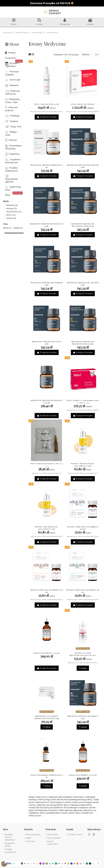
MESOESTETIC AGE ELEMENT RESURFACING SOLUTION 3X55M (47, 717)
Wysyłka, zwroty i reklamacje (10, 837)
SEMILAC (11, 218)
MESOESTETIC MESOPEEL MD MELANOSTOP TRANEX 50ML (83, 225)
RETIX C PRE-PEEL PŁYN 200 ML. (47, 104)
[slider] (4, 233)
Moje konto (52, 835)
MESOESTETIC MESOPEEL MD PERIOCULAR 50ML (47, 225)
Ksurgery (11, 208)
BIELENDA (12, 205)
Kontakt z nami (75, 835)
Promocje (31, 841)
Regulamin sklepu (10, 845)
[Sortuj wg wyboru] (87, 55)
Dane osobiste (54, 838)
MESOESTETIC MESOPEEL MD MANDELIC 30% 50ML (47, 401)
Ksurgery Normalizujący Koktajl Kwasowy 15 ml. (47, 776)
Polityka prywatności (10, 851)
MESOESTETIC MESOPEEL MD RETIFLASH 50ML (83, 166)
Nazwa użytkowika (52, 843)
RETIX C (11, 215)
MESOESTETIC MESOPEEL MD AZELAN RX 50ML (83, 284)
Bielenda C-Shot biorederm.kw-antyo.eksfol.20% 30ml (83, 465)
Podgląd (83, 668)
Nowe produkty (33, 835)
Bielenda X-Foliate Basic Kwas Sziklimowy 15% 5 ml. (83, 528)
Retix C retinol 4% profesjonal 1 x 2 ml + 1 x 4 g (47, 465)
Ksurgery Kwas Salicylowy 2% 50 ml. (47, 653)
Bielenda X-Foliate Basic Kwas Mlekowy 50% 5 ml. (47, 591)
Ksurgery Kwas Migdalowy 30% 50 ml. (83, 775)
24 (97, 55)
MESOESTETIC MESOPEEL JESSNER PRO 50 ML (47, 166)
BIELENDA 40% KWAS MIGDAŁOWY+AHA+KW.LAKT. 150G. (83, 654)
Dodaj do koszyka (47, 117)
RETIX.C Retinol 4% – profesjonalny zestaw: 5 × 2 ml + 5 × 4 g (83, 401)
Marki (28, 838)
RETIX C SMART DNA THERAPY (83, 104)
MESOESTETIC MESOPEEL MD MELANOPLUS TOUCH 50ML (83, 343)
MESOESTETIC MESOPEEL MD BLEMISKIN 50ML (47, 284)
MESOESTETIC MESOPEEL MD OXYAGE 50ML (47, 343)
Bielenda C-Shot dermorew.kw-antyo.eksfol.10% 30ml (47, 528)
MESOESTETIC (14, 212)
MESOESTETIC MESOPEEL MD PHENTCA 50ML (83, 717)
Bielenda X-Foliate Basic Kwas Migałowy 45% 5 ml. (83, 591)
